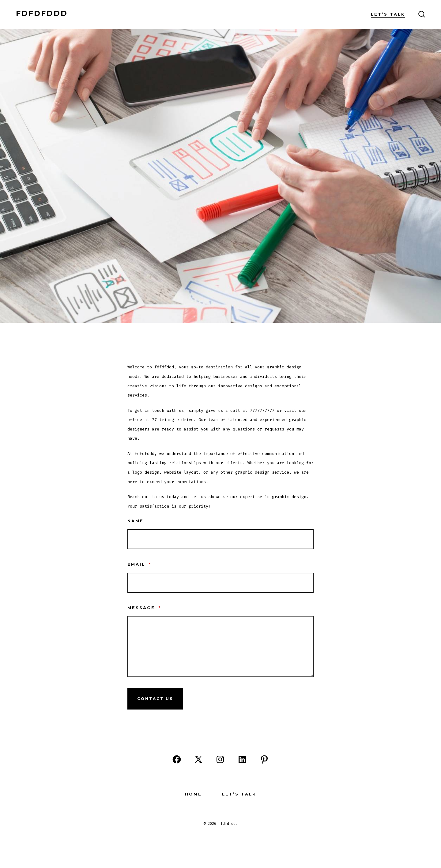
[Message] (221, 646)
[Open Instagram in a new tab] (220, 759)
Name (136, 521)
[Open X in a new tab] (198, 759)
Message (144, 608)
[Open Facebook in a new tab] (177, 759)
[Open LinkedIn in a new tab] (242, 759)
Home (193, 794)
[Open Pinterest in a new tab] (264, 759)
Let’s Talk (388, 14)
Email (139, 564)
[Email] (221, 583)
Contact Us (155, 699)
